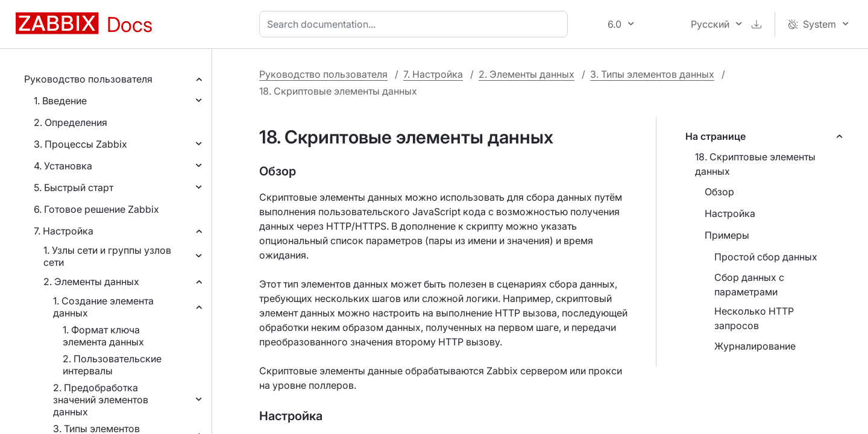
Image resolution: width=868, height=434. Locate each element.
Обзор (719, 192)
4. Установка (63, 166)
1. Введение (60, 101)
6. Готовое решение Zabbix (96, 209)
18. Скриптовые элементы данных (755, 164)
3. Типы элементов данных (652, 74)
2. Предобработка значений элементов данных (101, 400)
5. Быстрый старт (74, 187)
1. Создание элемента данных (103, 307)
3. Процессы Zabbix (80, 144)
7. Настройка (64, 231)
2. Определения (71, 122)
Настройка (730, 213)
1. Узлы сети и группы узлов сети (107, 256)
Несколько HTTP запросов (754, 318)
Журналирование (755, 346)
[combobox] (416, 24)
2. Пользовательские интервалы (112, 365)
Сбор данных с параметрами (749, 285)
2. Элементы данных (91, 281)
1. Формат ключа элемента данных (103, 336)
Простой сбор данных (766, 257)
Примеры (727, 235)
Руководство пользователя (88, 79)
